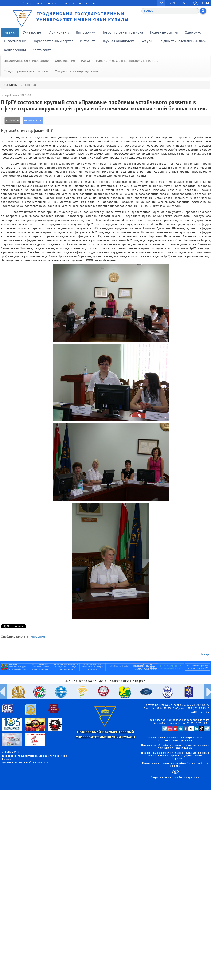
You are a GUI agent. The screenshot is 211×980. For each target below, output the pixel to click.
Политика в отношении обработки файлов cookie (175, 765)
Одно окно (193, 32)
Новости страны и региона (122, 32)
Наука (85, 61)
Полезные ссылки (164, 32)
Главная (10, 32)
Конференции (15, 50)
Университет (33, 32)
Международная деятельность (26, 71)
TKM (205, 3)
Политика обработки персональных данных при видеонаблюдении (175, 747)
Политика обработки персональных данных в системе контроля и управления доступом (175, 756)
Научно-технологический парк (182, 41)
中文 (194, 3)
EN (183, 3)
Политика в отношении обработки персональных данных (175, 739)
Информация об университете (26, 61)
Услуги (146, 41)
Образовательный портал (53, 41)
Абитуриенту (59, 32)
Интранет (87, 41)
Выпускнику (85, 32)
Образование (65, 61)
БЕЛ (172, 3)
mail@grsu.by (199, 712)
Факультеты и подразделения (77, 71)
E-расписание (15, 41)
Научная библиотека (118, 41)
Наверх (205, 654)
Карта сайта (42, 50)
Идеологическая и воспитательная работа (127, 61)
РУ (161, 3)
